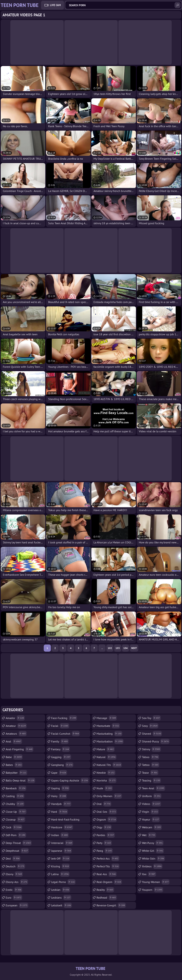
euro (14, 898)
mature (106, 749)
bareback (16, 788)
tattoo (151, 765)
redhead (107, 898)
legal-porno (63, 882)
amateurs (16, 734)
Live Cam (55, 5)
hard (60, 812)
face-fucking (64, 718)
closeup (15, 819)
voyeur (151, 819)
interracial (62, 843)
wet (149, 835)
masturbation (110, 741)
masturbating (109, 734)
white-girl (153, 851)
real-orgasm (109, 882)
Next (134, 648)
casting (15, 796)
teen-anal (154, 788)
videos (152, 804)
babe (14, 757)
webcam (152, 827)
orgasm (107, 819)
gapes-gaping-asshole (70, 780)
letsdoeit (61, 905)
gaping (60, 788)
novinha (106, 780)
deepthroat (17, 851)
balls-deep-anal (20, 780)
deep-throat (19, 843)
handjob (61, 804)
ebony (14, 874)
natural (106, 757)
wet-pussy (153, 843)
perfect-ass (108, 858)
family (60, 741)
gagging (61, 757)
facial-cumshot (65, 734)
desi (13, 858)
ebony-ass (17, 882)
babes (14, 765)
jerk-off (61, 858)
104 (125, 648)
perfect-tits (108, 866)
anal (14, 741)
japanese (61, 851)
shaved (152, 734)
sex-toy (151, 718)
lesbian (61, 890)
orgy (104, 827)
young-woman (156, 882)
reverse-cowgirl (111, 905)
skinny (151, 749)
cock (14, 827)
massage (107, 718)
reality (105, 890)
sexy (150, 726)
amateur (16, 726)
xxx (149, 874)
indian (60, 835)
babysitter (16, 773)
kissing (60, 866)
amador (15, 718)
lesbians (61, 898)
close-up (16, 812)
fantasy (61, 749)
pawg (105, 851)
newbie (106, 773)
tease (150, 773)
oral (104, 804)
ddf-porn (16, 835)
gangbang (62, 765)
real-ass (107, 874)
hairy (59, 796)
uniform (152, 796)
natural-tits (109, 765)
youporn (153, 890)
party (104, 843)
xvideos (152, 866)
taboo (151, 757)
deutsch (15, 866)
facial (60, 726)
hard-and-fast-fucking (65, 820)
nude (105, 788)
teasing (151, 780)
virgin (150, 812)
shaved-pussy (156, 741)
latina (60, 874)
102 (110, 648)
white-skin (153, 858)
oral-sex (107, 812)
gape (59, 773)
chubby (15, 804)
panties (106, 835)
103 (118, 648)
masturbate (108, 726)
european (17, 905)
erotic (14, 890)
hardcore (62, 827)
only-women (109, 796)
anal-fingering (20, 749)
